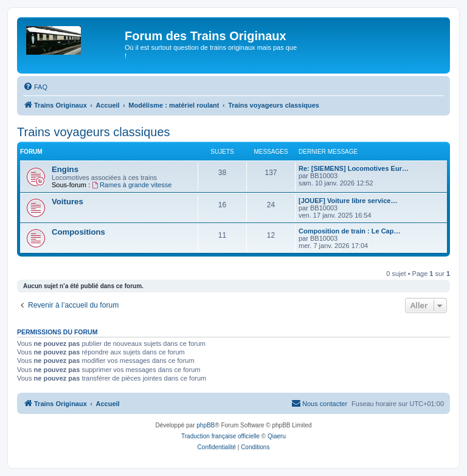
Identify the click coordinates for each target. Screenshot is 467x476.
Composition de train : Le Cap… (349, 231)
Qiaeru (277, 436)
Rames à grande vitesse (132, 185)
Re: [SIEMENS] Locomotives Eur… (354, 168)
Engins (65, 169)
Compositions (78, 232)
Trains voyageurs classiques (94, 132)
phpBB (206, 425)
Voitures (67, 202)
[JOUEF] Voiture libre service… (348, 201)
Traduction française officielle (220, 436)
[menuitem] (35, 87)
